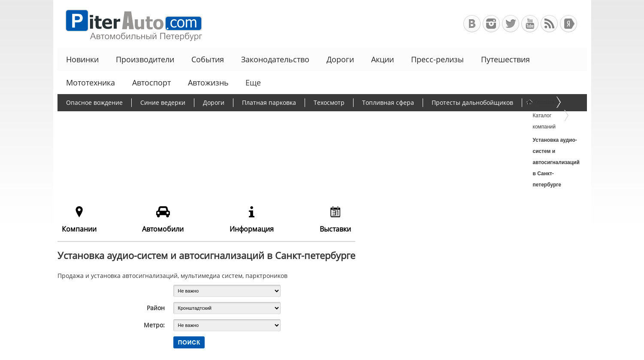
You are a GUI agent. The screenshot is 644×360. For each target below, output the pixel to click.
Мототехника (91, 82)
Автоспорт (151, 82)
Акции (382, 59)
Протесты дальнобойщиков (472, 102)
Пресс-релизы (437, 59)
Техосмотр (329, 102)
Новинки (82, 59)
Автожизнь (208, 82)
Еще (252, 82)
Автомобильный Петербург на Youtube (530, 24)
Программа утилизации (261, 119)
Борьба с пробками (95, 119)
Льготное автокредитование (450, 119)
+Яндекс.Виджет (568, 24)
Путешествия (505, 59)
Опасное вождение (94, 102)
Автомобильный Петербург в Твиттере (511, 24)
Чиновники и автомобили (352, 119)
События (208, 59)
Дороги (340, 59)
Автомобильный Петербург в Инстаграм (491, 24)
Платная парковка (269, 102)
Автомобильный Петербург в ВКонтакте (472, 24)
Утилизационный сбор (174, 119)
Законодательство (275, 59)
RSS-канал (549, 24)
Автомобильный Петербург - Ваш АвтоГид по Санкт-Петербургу (130, 24)
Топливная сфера (388, 102)
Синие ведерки (163, 102)
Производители (145, 59)
